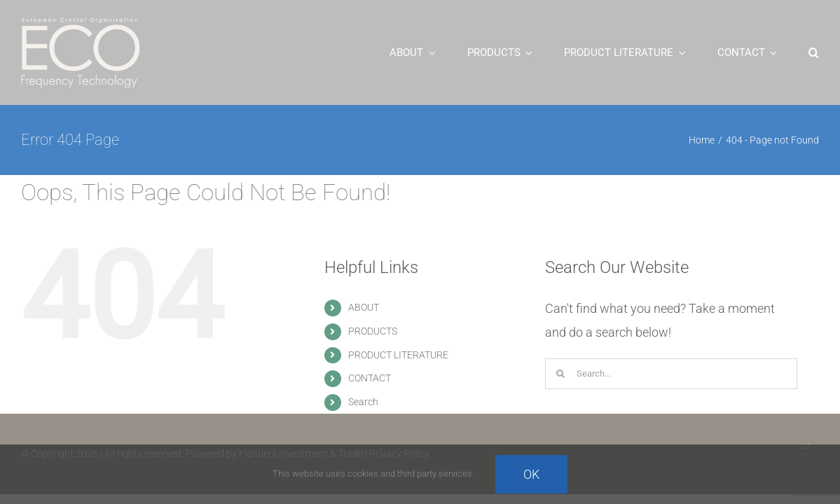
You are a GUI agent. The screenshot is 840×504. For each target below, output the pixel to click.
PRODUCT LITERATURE (398, 355)
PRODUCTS (373, 331)
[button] (814, 52)
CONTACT (370, 378)
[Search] (560, 374)
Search (363, 402)
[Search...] (671, 374)
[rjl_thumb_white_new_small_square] (807, 441)
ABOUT (364, 307)
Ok (531, 474)
